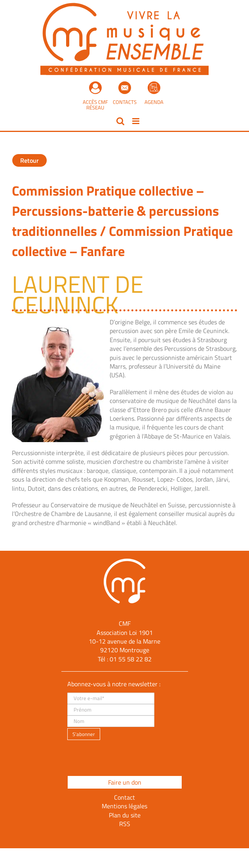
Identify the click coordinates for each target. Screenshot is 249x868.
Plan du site (125, 815)
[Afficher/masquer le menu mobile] (136, 121)
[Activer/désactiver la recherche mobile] (120, 121)
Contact (124, 797)
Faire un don (125, 782)
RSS (125, 824)
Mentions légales (124, 806)
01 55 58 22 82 (131, 659)
